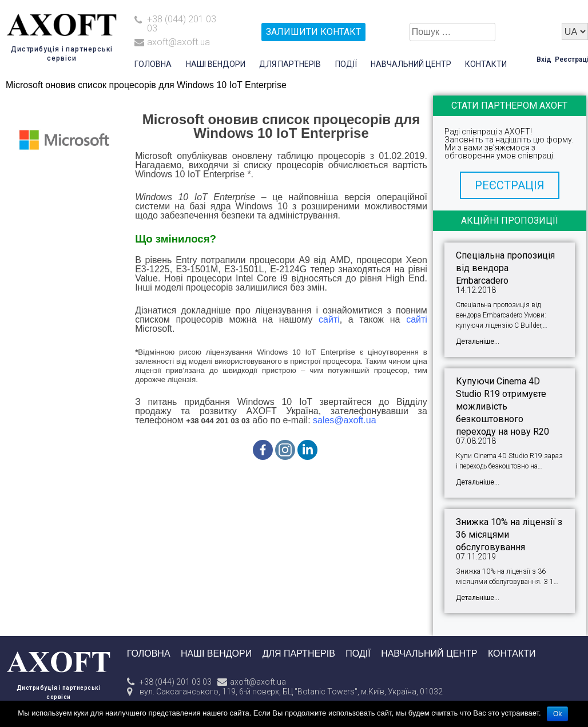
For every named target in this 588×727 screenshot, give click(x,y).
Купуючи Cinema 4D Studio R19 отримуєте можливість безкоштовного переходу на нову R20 (502, 406)
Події (346, 64)
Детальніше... (478, 341)
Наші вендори (216, 64)
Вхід (544, 59)
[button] (510, 185)
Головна (153, 64)
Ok (557, 714)
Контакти (486, 64)
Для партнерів (290, 64)
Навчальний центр (411, 64)
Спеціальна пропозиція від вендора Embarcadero (505, 268)
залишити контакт (313, 32)
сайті (329, 319)
